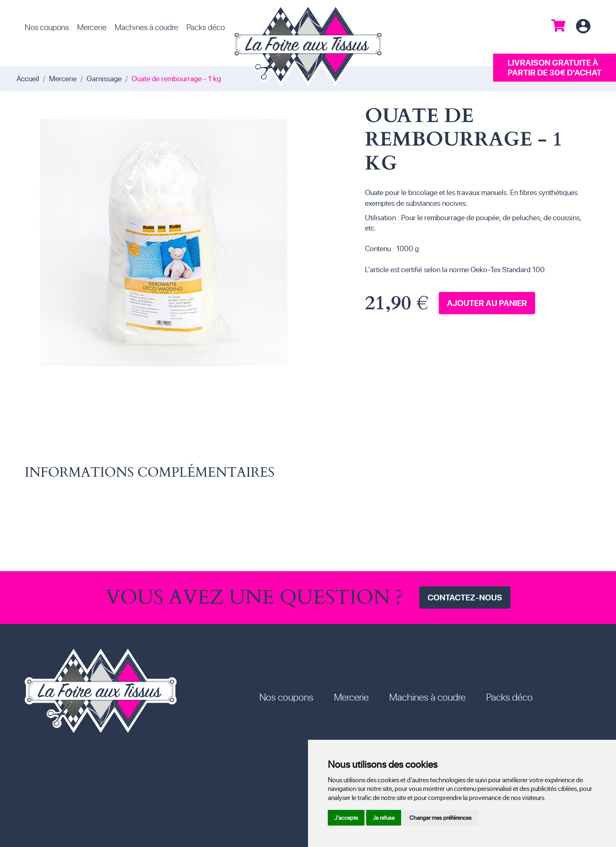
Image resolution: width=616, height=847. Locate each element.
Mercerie (92, 27)
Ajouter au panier (487, 303)
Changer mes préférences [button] (441, 818)
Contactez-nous (465, 597)
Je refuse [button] (384, 818)
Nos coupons (47, 27)
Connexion (583, 27)
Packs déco (206, 27)
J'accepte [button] (346, 818)
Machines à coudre (146, 27)
